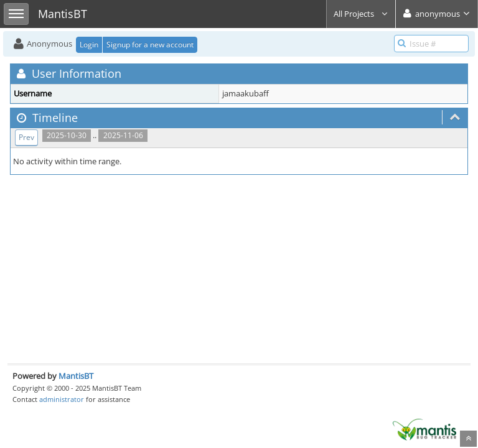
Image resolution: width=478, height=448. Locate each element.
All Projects (361, 14)
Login (89, 44)
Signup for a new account (150, 44)
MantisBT (76, 376)
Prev (26, 137)
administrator (62, 399)
